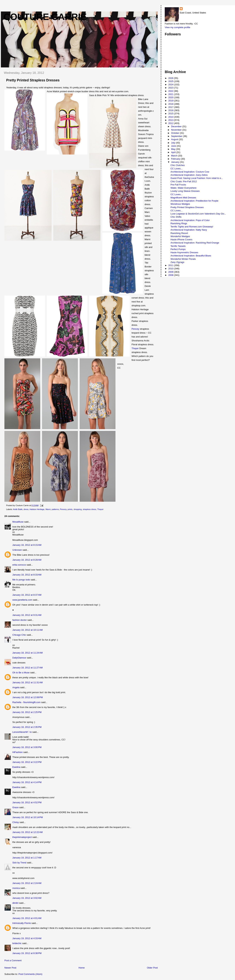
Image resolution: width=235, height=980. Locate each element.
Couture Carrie (45, 17)
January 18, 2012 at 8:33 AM (27, 575)
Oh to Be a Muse (21, 673)
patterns (55, 509)
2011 (171, 265)
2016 (171, 110)
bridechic (17, 943)
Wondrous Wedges (180, 204)
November (177, 130)
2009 (171, 272)
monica (16, 888)
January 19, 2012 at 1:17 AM (27, 858)
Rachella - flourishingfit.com (26, 702)
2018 (171, 104)
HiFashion (18, 752)
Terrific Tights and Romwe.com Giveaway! (192, 227)
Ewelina (16, 767)
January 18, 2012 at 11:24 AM (28, 653)
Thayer (135, 348)
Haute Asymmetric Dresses (184, 252)
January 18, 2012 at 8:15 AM (27, 545)
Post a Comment (13, 960)
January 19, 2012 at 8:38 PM (27, 953)
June (174, 146)
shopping (78, 509)
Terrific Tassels (178, 246)
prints (70, 509)
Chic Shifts (176, 217)
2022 (171, 91)
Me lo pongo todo (21, 580)
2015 (171, 114)
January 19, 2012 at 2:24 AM (27, 883)
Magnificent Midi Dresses (183, 198)
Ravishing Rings (179, 223)
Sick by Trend (19, 863)
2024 (171, 84)
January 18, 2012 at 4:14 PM (27, 782)
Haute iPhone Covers (182, 240)
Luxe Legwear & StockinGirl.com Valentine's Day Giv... (198, 214)
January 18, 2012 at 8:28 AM (27, 560)
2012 (171, 123)
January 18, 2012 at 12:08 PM (28, 697)
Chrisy (16, 822)
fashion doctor (20, 620)
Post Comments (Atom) (30, 974)
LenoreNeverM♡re (22, 732)
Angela (16, 687)
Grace (15, 807)
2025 (171, 81)
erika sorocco (19, 565)
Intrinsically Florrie (22, 923)
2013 (171, 120)
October (175, 133)
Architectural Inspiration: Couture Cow (190, 172)
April (174, 152)
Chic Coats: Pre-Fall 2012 (184, 181)
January (175, 162)
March (175, 156)
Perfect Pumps (178, 249)
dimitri (15, 903)
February (176, 159)
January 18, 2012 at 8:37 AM (27, 595)
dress (26, 509)
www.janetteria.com (22, 600)
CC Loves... (177, 169)
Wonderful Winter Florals (183, 259)
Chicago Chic (20, 635)
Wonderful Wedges (180, 236)
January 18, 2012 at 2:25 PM (27, 712)
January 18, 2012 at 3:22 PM (27, 762)
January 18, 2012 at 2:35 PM (27, 727)
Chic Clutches (178, 165)
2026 (171, 78)
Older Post (152, 968)
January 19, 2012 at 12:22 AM (28, 832)
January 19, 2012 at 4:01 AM (27, 918)
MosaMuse (18, 522)
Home (82, 968)
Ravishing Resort (179, 233)
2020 (171, 97)
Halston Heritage (37, 509)
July (173, 143)
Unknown (17, 550)
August (175, 139)
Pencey (136, 329)
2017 (171, 107)
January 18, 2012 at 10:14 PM (28, 817)
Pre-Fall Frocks (178, 185)
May (174, 149)
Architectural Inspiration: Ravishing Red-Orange (195, 243)
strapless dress (90, 509)
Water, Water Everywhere (184, 188)
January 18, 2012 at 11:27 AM (28, 668)
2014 (171, 117)
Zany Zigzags (177, 262)
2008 (171, 275)
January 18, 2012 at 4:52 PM (27, 802)
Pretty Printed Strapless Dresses (187, 207)
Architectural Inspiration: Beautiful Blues (191, 256)
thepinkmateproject (22, 837)
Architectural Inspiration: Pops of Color (190, 220)
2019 (171, 101)
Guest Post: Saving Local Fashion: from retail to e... (197, 178)
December (177, 126)
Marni (48, 509)
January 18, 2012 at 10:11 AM (28, 630)
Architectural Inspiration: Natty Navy (189, 230)
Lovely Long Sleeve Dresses (185, 191)
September (177, 136)
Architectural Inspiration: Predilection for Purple (194, 201)
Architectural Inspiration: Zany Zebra (189, 175)
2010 (171, 269)
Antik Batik (18, 509)
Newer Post (10, 968)
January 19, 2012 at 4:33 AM (27, 938)
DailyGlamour (19, 658)
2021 (171, 94)
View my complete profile (177, 27)
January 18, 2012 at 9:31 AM (27, 615)
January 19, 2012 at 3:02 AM (27, 898)
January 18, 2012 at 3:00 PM (27, 747)
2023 (171, 88)
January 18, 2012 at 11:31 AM (28, 682)
